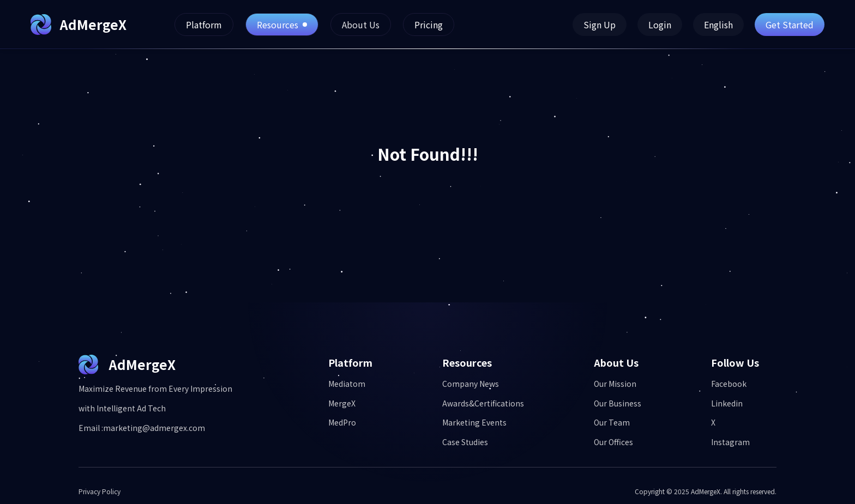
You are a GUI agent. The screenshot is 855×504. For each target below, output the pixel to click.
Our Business (618, 403)
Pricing (429, 25)
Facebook (729, 384)
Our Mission (615, 384)
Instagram (730, 442)
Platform (204, 25)
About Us (361, 25)
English (718, 25)
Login (660, 25)
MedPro (342, 423)
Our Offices (613, 442)
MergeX (342, 403)
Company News (471, 384)
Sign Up (600, 25)
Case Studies (465, 442)
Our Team (612, 423)
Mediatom (347, 384)
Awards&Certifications (483, 403)
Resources (282, 25)
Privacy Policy (100, 491)
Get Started (790, 25)
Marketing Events (474, 423)
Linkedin (727, 403)
